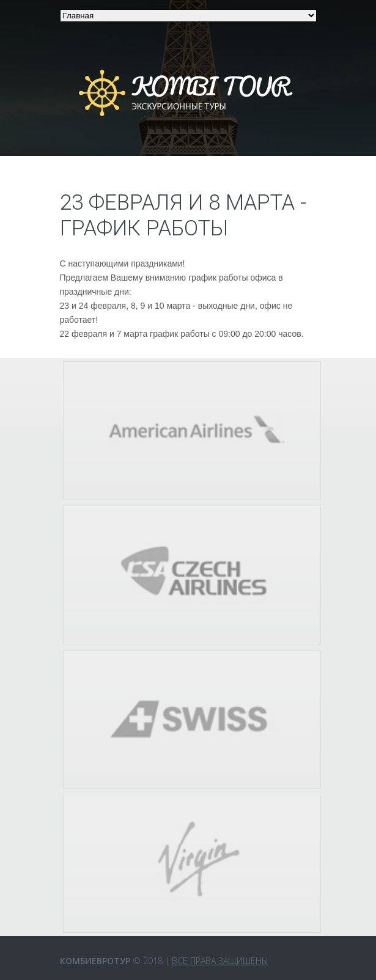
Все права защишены (220, 961)
